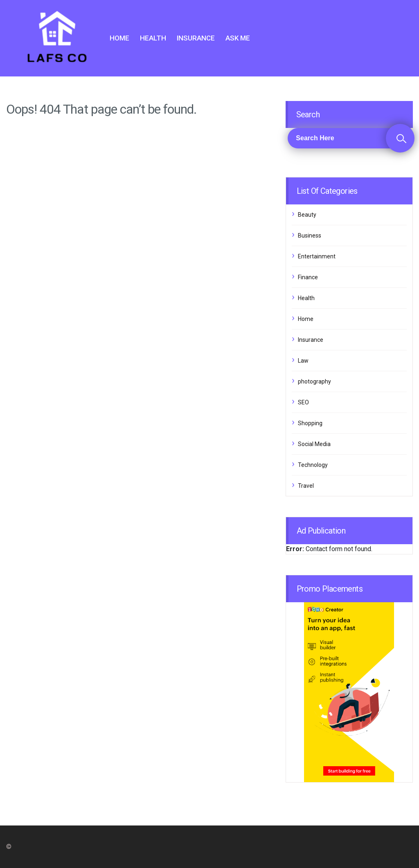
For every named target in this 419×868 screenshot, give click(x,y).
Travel (306, 486)
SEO (303, 402)
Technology (313, 465)
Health (153, 38)
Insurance (196, 38)
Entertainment (317, 256)
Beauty (307, 215)
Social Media (314, 444)
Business (310, 236)
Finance (308, 277)
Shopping (310, 423)
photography (314, 381)
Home (119, 38)
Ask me (238, 38)
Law (303, 361)
